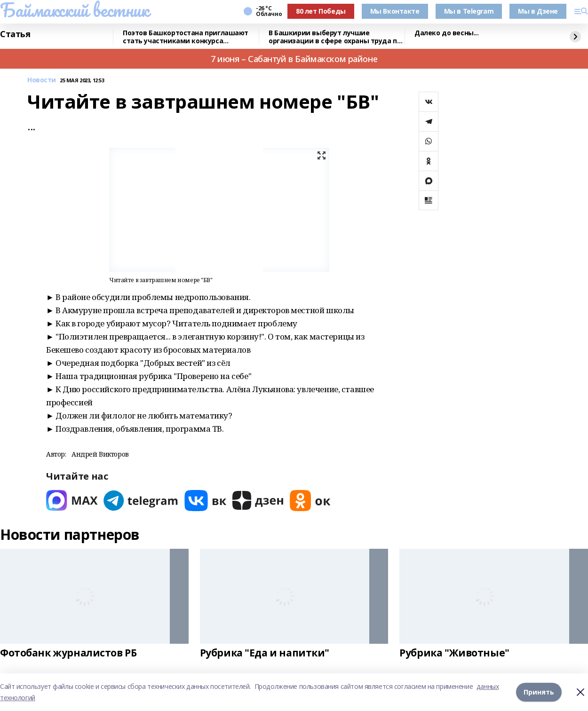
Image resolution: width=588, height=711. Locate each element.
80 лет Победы (321, 11)
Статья (15, 34)
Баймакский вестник (74, 10)
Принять (539, 692)
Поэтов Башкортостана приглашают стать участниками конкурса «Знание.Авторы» (186, 37)
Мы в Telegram (469, 11)
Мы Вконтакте (395, 11)
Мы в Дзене (538, 11)
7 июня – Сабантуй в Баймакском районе (294, 59)
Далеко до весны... (446, 33)
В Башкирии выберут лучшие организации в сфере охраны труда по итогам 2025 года (335, 37)
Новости (42, 80)
